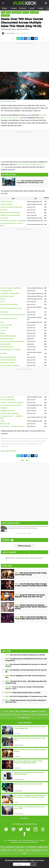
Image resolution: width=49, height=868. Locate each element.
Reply (29, 534)
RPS (25, 853)
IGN (14, 850)
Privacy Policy (6, 715)
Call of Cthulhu (4, 218)
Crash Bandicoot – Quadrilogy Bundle (10, 293)
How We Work (25, 711)
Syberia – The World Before (7, 397)
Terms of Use (16, 715)
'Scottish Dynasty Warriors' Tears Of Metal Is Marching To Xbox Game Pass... (26, 701)
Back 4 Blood (4, 210)
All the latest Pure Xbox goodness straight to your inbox (24, 860)
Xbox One (26, 12)
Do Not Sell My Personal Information (28, 842)
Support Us (35, 711)
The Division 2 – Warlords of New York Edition (12, 402)
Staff (17, 711)
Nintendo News (7, 850)
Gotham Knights (4, 312)
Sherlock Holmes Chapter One (8, 363)
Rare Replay (3, 353)
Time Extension (31, 847)
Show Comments (25, 546)
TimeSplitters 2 (4, 408)
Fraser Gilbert (11, 33)
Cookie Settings (43, 715)
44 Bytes (42, 840)
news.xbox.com (11, 451)
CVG (46, 850)
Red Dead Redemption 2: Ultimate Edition (10, 350)
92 (11, 588)
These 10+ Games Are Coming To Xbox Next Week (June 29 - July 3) (25, 688)
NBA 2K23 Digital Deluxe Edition (8, 336)
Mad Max (3, 333)
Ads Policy (26, 715)
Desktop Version (25, 718)
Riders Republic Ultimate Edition (8, 357)
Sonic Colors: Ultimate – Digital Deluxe (10, 365)
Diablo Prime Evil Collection (7, 296)
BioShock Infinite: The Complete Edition (10, 213)
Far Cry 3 (3, 302)
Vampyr (2, 421)
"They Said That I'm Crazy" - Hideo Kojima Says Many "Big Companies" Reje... (26, 682)
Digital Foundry (43, 847)
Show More (25, 818)
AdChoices (14, 842)
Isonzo (2, 322)
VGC (28, 850)
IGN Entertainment (28, 840)
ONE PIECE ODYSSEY (6, 344)
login (26, 558)
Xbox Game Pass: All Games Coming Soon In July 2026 (25, 655)
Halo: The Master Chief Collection (9, 319)
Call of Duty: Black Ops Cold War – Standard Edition (13, 221)
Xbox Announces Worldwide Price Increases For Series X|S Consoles (26, 665)
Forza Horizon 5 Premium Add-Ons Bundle (11, 308)
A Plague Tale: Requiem (6, 204)
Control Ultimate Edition (6, 291)
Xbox (3, 12)
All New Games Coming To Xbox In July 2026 (23, 693)
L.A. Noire (3, 330)
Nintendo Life (10, 847)
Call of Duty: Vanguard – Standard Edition (11, 288)
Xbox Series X (34, 12)
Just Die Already (4, 328)
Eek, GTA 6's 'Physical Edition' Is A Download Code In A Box (26, 696)
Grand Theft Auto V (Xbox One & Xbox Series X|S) (13, 315)
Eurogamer (21, 850)
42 (11, 577)
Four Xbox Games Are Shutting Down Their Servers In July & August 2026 (26, 660)
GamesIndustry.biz (37, 850)
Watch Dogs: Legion (5, 424)
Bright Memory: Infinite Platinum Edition (10, 215)
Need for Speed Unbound (7, 339)
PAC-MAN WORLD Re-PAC (7, 347)
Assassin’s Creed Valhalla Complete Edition (11, 207)
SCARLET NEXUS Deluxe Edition (8, 360)
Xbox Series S (5, 15)
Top (6, 711)
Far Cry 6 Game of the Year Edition (9, 304)
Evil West (3, 299)
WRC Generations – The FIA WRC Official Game (12, 426)
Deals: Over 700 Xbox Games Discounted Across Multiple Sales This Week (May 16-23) (22, 23)
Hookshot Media (12, 840)
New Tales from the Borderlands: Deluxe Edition (12, 341)
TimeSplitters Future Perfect (7, 411)
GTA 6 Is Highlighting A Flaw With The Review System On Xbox (26, 677)
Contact (42, 711)
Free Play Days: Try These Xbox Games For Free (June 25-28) (26, 671)
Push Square (21, 847)
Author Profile (21, 534)
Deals (8, 12)
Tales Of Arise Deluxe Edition (8, 400)
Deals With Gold (16, 12)
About (12, 711)
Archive (33, 715)
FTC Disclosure (31, 444)
